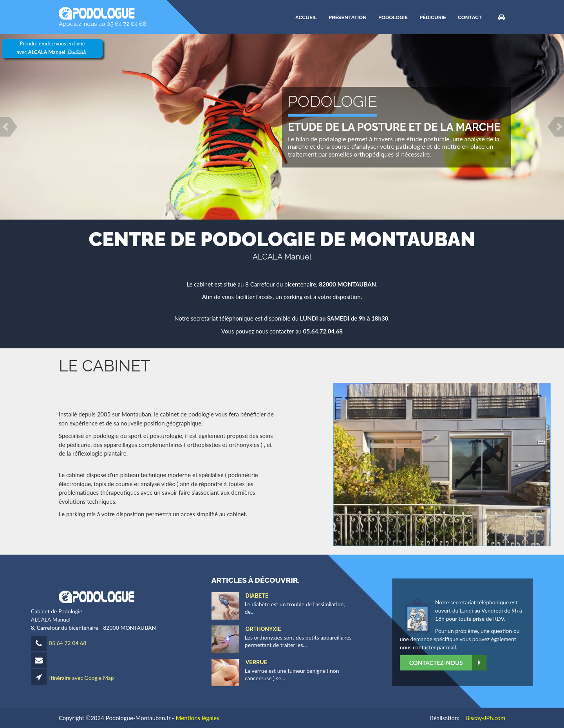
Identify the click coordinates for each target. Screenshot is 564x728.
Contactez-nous (493, 663)
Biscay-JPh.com (485, 718)
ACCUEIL (306, 17)
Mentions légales (198, 718)
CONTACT (470, 17)
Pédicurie (433, 17)
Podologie (393, 17)
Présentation (348, 17)
